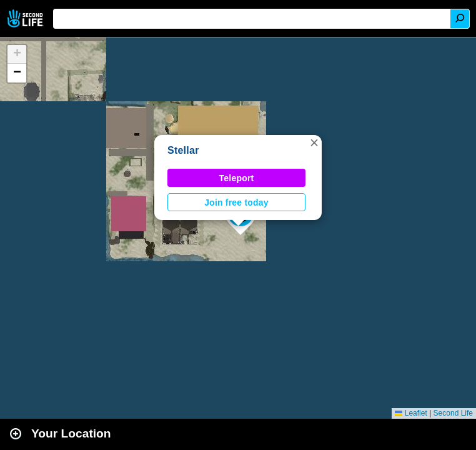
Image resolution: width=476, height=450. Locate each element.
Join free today (236, 202)
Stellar (183, 150)
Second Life (27, 18)
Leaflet (411, 413)
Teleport (237, 178)
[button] (314, 142)
